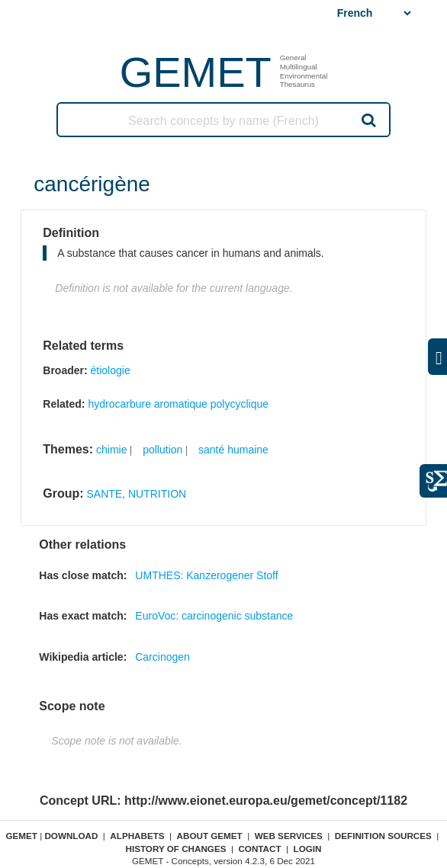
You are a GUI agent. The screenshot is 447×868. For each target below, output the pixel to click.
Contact (259, 849)
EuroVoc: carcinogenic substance (214, 616)
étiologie (111, 370)
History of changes (176, 849)
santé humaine (233, 450)
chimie (111, 450)
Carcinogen (162, 657)
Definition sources (383, 836)
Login (308, 849)
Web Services (289, 836)
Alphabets (137, 836)
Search (368, 120)
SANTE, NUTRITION (137, 494)
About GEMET (210, 836)
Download (71, 836)
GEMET (196, 72)
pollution (162, 450)
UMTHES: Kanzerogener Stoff (206, 575)
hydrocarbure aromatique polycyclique (178, 404)
